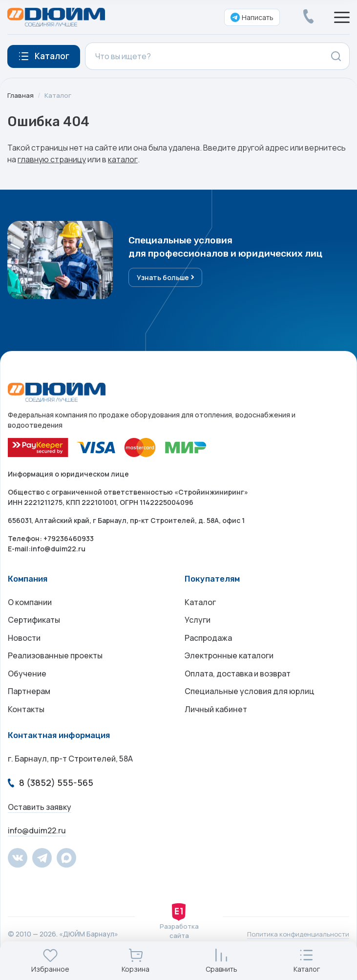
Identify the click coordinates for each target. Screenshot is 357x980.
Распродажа (208, 641)
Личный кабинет (216, 719)
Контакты (26, 719)
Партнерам (29, 700)
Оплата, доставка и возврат (238, 680)
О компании (30, 602)
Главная (21, 95)
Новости (24, 641)
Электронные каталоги (229, 661)
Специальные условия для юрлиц (250, 700)
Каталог (58, 95)
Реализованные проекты (55, 661)
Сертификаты (34, 622)
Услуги (198, 622)
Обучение (27, 680)
